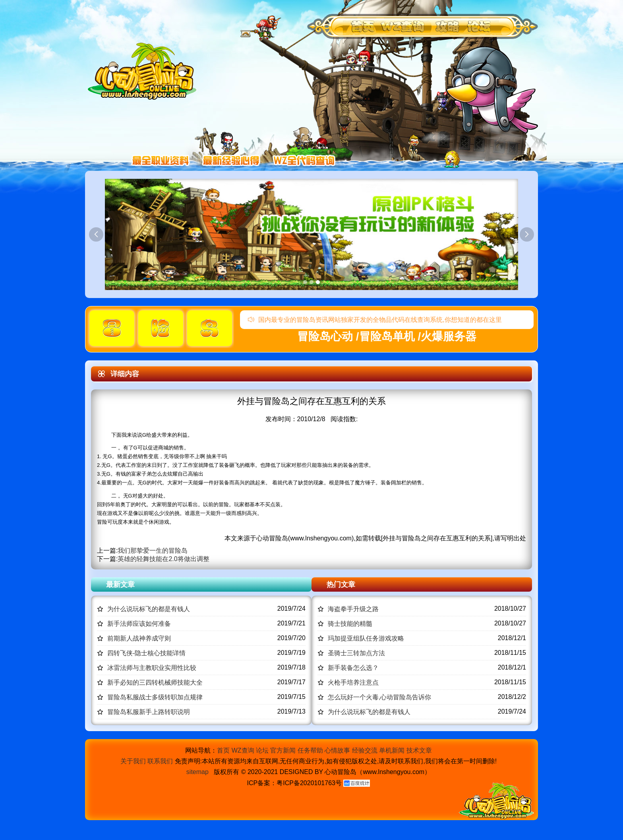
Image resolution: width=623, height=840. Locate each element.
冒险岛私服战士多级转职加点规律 (155, 697)
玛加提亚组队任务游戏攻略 (366, 638)
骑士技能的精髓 (350, 624)
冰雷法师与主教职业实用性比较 (152, 668)
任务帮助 (310, 750)
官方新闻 (283, 750)
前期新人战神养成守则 (139, 638)
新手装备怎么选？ (353, 668)
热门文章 (341, 585)
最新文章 (120, 585)
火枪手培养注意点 (353, 682)
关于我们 (133, 761)
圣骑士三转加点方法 (356, 653)
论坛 (262, 750)
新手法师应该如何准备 (139, 624)
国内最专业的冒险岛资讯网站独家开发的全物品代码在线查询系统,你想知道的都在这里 (375, 320)
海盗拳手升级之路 (353, 609)
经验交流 (365, 750)
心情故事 (337, 750)
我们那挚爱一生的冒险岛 (153, 551)
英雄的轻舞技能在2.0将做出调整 (163, 559)
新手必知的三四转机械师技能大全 (155, 682)
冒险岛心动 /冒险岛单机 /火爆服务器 (387, 336)
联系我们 (160, 761)
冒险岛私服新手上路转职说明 (149, 712)
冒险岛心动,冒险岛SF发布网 (144, 71)
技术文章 (419, 750)
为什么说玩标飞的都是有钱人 (149, 609)
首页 (223, 750)
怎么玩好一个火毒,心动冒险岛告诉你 (379, 697)
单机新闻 (392, 750)
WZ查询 (243, 750)
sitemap (197, 772)
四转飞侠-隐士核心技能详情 (146, 653)
